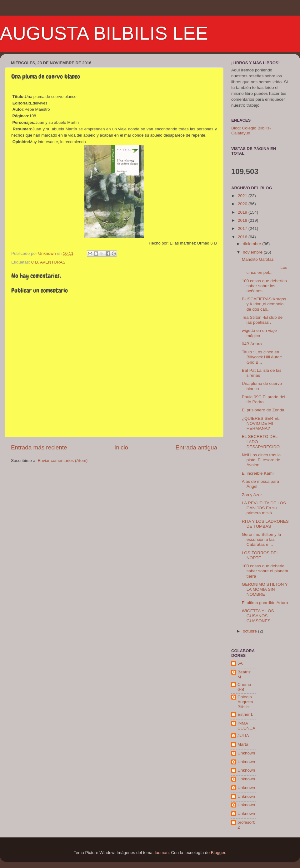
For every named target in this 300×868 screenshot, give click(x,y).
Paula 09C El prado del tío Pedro (264, 399)
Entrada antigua (196, 447)
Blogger (218, 853)
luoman (162, 853)
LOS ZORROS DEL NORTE (260, 555)
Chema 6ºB (244, 687)
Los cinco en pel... (265, 270)
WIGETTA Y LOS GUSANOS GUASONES (258, 616)
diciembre (252, 244)
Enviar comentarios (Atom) (63, 461)
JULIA (243, 736)
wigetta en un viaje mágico (259, 333)
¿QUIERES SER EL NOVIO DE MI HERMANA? (261, 423)
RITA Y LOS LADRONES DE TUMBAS (265, 524)
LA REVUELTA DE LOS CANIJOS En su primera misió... (264, 508)
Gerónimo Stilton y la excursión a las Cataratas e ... (261, 539)
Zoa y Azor (252, 495)
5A (240, 663)
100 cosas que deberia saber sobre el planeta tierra (265, 571)
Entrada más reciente (39, 447)
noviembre (253, 252)
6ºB (35, 262)
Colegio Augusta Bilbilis (245, 702)
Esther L (245, 714)
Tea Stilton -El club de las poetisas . (262, 320)
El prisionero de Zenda (263, 410)
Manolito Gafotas (258, 259)
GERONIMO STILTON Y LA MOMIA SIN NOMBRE (265, 589)
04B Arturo (252, 344)
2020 (243, 204)
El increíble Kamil (258, 473)
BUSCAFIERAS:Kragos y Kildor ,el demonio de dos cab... (264, 304)
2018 (243, 220)
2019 (243, 212)
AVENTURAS (53, 262)
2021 (243, 196)
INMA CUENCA (246, 726)
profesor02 (246, 825)
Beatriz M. (244, 674)
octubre (250, 631)
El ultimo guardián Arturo (265, 603)
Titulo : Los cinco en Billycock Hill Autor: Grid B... (262, 357)
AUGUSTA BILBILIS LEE (104, 33)
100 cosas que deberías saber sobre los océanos (264, 286)
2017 (243, 228)
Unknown (246, 753)
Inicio (121, 447)
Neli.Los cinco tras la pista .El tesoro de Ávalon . (261, 460)
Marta (243, 744)
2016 (243, 237)
